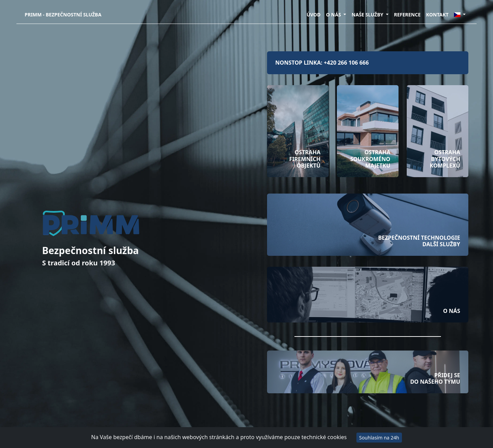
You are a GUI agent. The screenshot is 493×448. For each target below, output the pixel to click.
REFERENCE (407, 15)
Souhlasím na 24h (379, 438)
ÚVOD (313, 15)
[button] (460, 15)
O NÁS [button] (334, 15)
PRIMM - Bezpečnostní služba (63, 15)
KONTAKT (438, 15)
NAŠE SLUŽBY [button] (368, 15)
